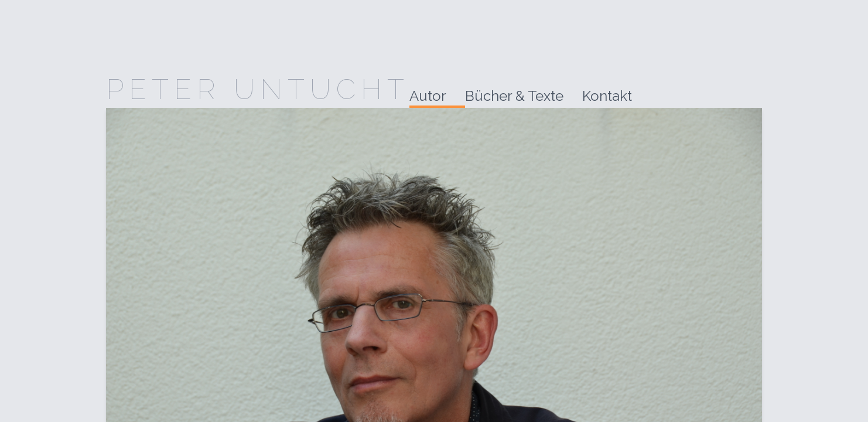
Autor (428, 96)
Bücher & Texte (514, 96)
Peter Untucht (258, 89)
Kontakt (607, 96)
